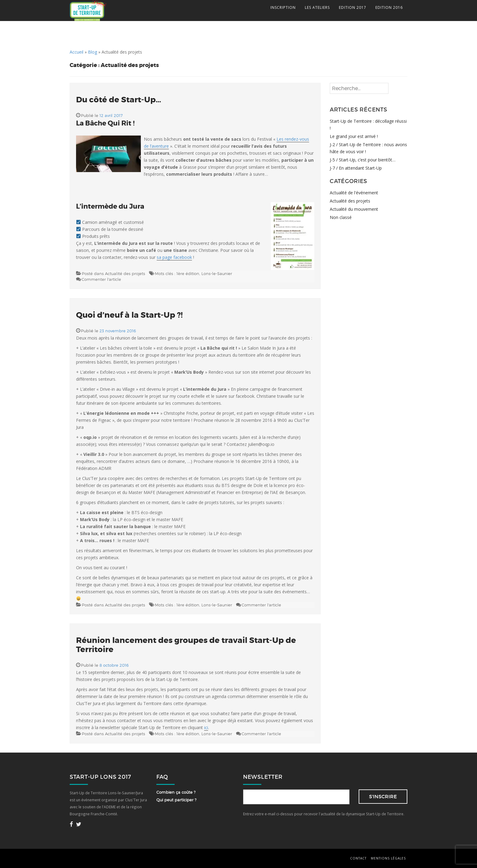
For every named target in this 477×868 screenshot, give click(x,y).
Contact (358, 858)
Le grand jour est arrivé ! (354, 136)
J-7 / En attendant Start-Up (356, 168)
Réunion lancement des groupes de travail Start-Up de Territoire (186, 645)
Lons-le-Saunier (217, 273)
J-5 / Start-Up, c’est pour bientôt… (363, 160)
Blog (92, 52)
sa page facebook (174, 257)
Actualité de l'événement (354, 193)
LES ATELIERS (317, 7)
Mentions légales (388, 858)
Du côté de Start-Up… (119, 100)
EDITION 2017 (353, 7)
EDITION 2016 (389, 7)
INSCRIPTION (283, 7)
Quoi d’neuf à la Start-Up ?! (129, 315)
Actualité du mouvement (354, 209)
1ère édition (188, 273)
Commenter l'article (101, 279)
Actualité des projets (125, 273)
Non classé (341, 217)
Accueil (77, 52)
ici (206, 727)
